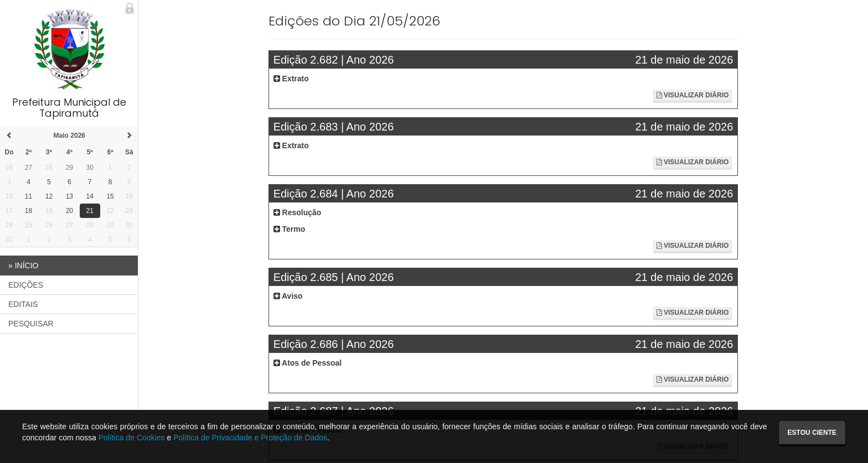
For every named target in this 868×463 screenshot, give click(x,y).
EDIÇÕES (26, 285)
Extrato (291, 79)
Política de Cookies (132, 438)
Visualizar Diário (693, 95)
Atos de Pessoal (308, 363)
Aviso (288, 296)
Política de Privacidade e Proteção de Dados (250, 438)
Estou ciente (812, 433)
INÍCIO (23, 266)
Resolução (298, 212)
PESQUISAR (31, 324)
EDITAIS (23, 304)
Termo (290, 229)
